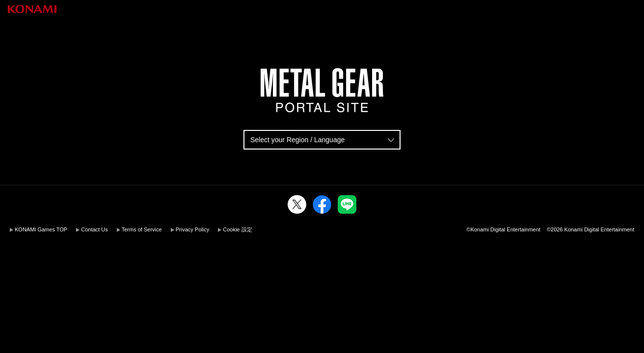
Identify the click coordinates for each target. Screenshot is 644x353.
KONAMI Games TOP (41, 229)
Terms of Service (142, 229)
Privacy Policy (192, 229)
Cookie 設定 (237, 229)
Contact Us (94, 229)
